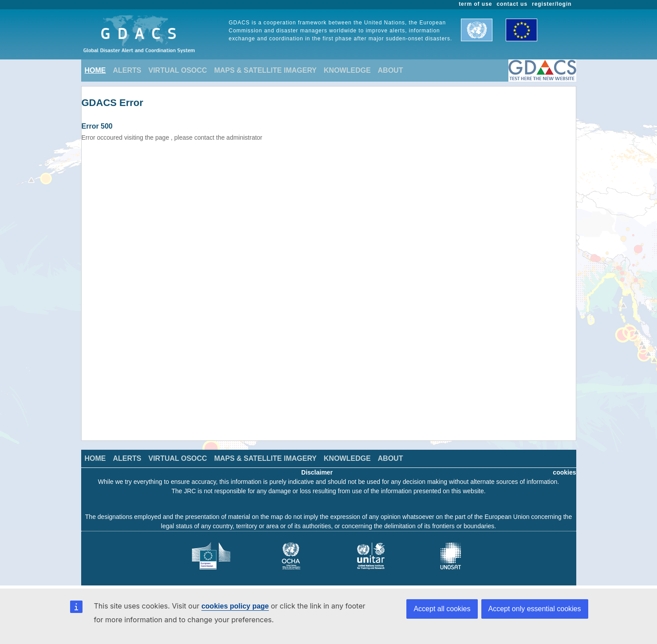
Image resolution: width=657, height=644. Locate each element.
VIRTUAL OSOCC (178, 70)
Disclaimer (317, 472)
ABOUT (391, 70)
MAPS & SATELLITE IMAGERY (266, 70)
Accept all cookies (442, 609)
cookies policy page (235, 606)
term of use (475, 4)
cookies (564, 472)
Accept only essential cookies (535, 609)
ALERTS (127, 70)
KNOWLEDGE (347, 70)
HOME (95, 70)
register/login (552, 4)
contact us (512, 4)
